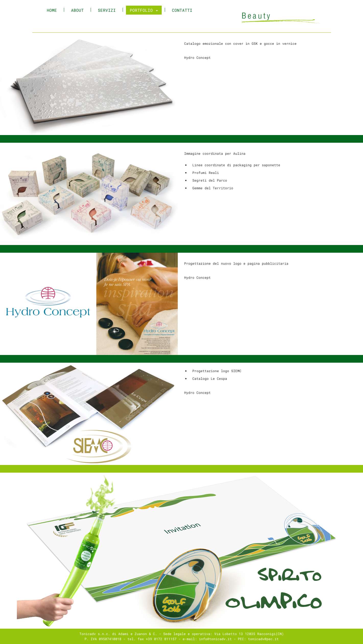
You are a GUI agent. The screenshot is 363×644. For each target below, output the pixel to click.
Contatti (182, 10)
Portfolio (144, 10)
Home (54, 10)
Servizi (107, 10)
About (77, 10)
